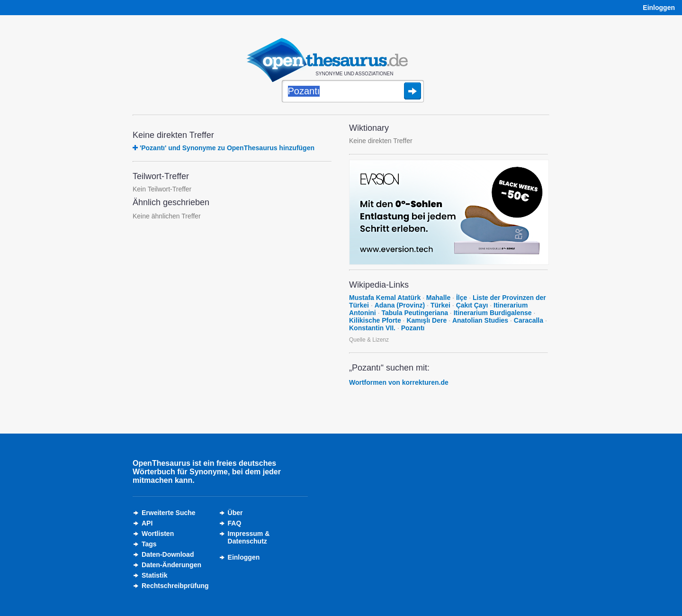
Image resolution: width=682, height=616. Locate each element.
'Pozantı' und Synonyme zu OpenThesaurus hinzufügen (227, 148)
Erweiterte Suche (169, 513)
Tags (149, 544)
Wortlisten (158, 534)
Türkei (440, 305)
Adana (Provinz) (400, 305)
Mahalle (438, 298)
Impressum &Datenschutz (249, 537)
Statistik (154, 575)
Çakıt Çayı (472, 305)
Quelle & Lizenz (369, 340)
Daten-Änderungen (171, 565)
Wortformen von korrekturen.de (399, 382)
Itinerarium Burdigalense (493, 313)
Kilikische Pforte (375, 320)
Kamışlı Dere (426, 320)
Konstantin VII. (372, 328)
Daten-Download (168, 554)
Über (235, 513)
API (147, 523)
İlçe (462, 298)
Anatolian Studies (480, 320)
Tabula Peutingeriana (415, 313)
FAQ (235, 523)
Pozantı (413, 328)
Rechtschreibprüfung (175, 586)
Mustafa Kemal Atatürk (385, 298)
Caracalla (529, 320)
